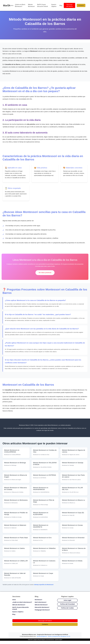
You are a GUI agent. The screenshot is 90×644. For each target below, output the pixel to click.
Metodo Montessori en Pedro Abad (16, 538)
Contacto (81, 5)
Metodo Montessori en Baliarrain (15, 525)
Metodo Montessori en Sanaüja (73, 463)
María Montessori (41, 602)
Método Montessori (31, 5)
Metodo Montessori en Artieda (72, 561)
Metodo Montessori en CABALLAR (16, 561)
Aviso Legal (67, 600)
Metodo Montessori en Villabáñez (44, 548)
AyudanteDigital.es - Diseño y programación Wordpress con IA (53, 636)
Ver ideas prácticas (45, 273)
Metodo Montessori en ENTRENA (45, 475)
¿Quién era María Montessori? (20, 5)
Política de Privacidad (67, 604)
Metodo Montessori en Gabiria (14, 548)
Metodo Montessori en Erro (42, 538)
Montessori (38, 600)
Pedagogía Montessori (42, 610)
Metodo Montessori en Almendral (73, 538)
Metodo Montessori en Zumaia (72, 525)
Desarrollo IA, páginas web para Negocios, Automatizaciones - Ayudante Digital (45, 640)
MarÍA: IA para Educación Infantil (43, 5)
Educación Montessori (42, 607)
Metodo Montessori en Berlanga (15, 463)
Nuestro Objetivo (54, 5)
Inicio (12, 5)
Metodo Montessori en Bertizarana (16, 500)
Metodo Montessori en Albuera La (73, 500)
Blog (61, 5)
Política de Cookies (67, 608)
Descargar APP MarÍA (70, 5)
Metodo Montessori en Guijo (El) (73, 513)
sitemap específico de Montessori (44, 585)
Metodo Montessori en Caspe (43, 573)
